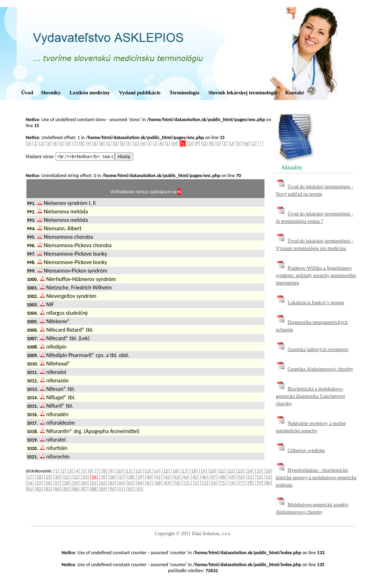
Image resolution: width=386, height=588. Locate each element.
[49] (232, 477)
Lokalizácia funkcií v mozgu (316, 303)
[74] (214, 483)
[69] (168, 483)
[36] (113, 477)
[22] (231, 471)
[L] (168, 143)
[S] (218, 143)
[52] (260, 477)
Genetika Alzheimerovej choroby (321, 369)
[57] (58, 483)
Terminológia (184, 93)
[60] (85, 483)
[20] (213, 471)
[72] (195, 483)
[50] (241, 477)
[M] (175, 143)
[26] (268, 471)
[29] (49, 477)
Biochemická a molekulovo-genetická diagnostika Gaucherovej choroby (310, 396)
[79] (260, 483)
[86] (76, 489)
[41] (159, 477)
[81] (30, 489)
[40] (150, 477)
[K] (161, 143)
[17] (185, 471)
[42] (168, 477)
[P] (197, 143)
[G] (136, 143)
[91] (122, 489)
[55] (39, 483)
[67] (150, 483)
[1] (35, 143)
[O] (190, 143)
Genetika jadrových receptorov (318, 349)
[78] (250, 483)
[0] (29, 143)
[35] (104, 477)
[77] (241, 483)
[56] (49, 483)
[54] (30, 483)
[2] (42, 143)
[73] (205, 483)
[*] (261, 143)
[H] (143, 143)
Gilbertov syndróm (306, 451)
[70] (177, 483)
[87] (85, 489)
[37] (122, 477)
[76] (232, 483)
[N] (183, 143)
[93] (139, 489)
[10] (120, 471)
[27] (30, 477)
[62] (104, 483)
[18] (194, 471)
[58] (67, 483)
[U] (232, 143)
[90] (113, 489)
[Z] (254, 143)
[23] (241, 471)
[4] (55, 143)
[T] (225, 143)
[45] (195, 477)
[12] (138, 471)
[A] (95, 143)
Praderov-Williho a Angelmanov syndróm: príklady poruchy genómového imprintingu (316, 276)
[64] (122, 483)
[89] (104, 489)
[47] (214, 477)
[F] (129, 143)
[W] (246, 143)
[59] (76, 483)
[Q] (204, 143)
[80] (268, 483)
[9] (88, 143)
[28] (39, 477)
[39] (141, 477)
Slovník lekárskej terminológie (243, 93)
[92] (131, 489)
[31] (67, 477)
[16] (176, 471)
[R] (212, 143)
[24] (250, 471)
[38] (131, 477)
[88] (94, 489)
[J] (155, 143)
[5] (62, 143)
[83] (49, 489)
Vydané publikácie (139, 93)
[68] (159, 483)
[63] (113, 483)
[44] (186, 477)
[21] (222, 471)
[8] (82, 143)
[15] (166, 471)
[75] (223, 483)
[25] (260, 471)
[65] (131, 483)
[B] (102, 143)
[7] (75, 143)
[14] (157, 471)
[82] (39, 489)
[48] (223, 477)
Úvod (27, 93)
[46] (205, 477)
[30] (58, 477)
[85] (67, 489)
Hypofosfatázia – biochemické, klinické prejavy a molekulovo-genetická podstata (316, 478)
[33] (85, 477)
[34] (94, 477)
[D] (116, 143)
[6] (68, 143)
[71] (186, 483)
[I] (149, 143)
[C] (109, 143)
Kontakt (295, 93)
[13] (148, 471)
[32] (76, 477)
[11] (129, 471)
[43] (177, 477)
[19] (204, 471)
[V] (239, 143)
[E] (122, 143)
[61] (94, 483)
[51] (250, 477)
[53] (268, 477)
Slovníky (51, 93)
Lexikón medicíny (90, 93)
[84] (58, 489)
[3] (49, 143)
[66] (141, 483)
